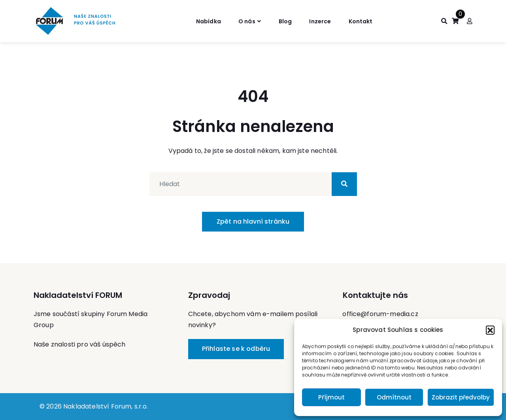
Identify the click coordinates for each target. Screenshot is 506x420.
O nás (244, 21)
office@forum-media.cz (380, 314)
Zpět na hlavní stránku (253, 221)
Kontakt (368, 21)
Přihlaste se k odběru (236, 349)
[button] (490, 330)
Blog (286, 21)
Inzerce (324, 21)
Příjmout (331, 397)
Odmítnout (394, 397)
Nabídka (201, 21)
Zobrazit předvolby (461, 397)
